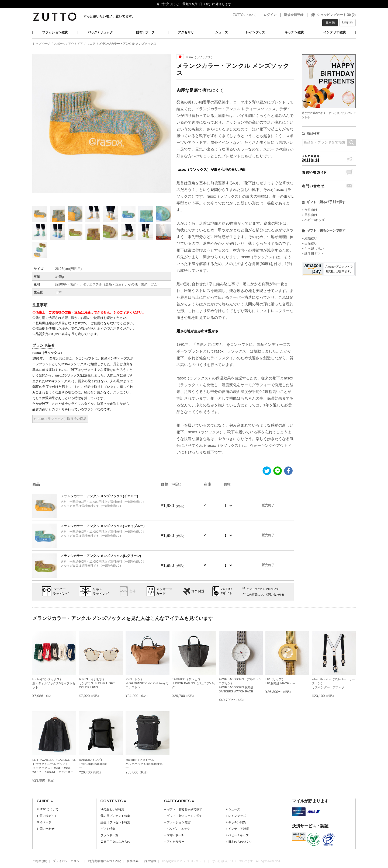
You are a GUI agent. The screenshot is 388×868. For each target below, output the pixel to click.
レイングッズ (255, 32)
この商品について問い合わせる (265, 595)
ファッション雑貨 (55, 32)
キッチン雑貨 (294, 32)
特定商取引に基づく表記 (105, 861)
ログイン (270, 15)
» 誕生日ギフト (313, 254)
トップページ (41, 44)
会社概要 (133, 861)
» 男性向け (310, 215)
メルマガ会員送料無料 (329, 158)
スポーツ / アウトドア (68, 44)
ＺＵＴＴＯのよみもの (115, 842)
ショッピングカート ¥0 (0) (336, 15)
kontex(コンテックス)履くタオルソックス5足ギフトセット (54, 683)
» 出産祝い (310, 243)
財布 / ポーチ (145, 32)
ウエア (91, 44)
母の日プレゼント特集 (115, 816)
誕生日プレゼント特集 (115, 822)
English (347, 22)
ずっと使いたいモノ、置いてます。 (109, 16)
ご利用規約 (40, 861)
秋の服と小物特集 (112, 809)
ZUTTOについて (245, 15)
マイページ (44, 822)
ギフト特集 (108, 829)
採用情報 (150, 861)
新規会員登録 (294, 15)
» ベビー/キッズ (313, 220)
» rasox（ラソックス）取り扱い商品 (60, 419)
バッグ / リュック (100, 32)
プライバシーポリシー (68, 861)
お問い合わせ (329, 186)
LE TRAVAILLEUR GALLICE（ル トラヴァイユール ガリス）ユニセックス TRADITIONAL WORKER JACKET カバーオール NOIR (54, 768)
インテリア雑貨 (335, 32)
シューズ (221, 32)
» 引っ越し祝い (313, 249)
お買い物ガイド (329, 172)
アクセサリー (188, 32)
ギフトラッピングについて (263, 589)
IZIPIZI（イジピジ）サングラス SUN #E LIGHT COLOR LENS (97, 683)
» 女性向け (310, 210)
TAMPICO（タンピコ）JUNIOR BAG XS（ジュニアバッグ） (194, 683)
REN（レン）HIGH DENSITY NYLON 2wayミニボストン (147, 683)
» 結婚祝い (310, 238)
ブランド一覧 (109, 835)
